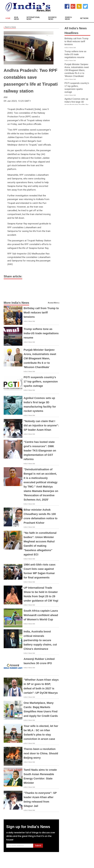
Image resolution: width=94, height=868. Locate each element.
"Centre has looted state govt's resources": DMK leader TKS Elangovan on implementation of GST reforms (40, 451)
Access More (53, 303)
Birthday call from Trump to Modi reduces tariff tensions (41, 313)
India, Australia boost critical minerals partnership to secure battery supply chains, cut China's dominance (40, 640)
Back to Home (10, 27)
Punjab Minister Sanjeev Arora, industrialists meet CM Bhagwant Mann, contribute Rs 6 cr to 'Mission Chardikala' (40, 358)
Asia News (17, 18)
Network (84, 18)
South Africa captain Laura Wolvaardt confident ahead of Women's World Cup (41, 615)
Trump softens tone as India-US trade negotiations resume (41, 333)
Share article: (13, 276)
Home (8, 18)
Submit (38, 846)
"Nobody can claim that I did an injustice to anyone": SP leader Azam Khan (41, 425)
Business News (52, 18)
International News (33, 18)
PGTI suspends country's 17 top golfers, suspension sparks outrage (41, 382)
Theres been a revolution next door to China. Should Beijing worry (41, 753)
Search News (68, 18)
